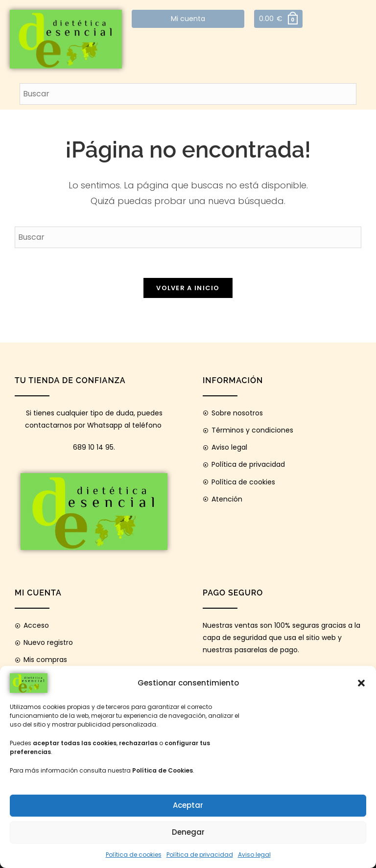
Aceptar (188, 805)
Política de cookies (134, 855)
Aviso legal (254, 855)
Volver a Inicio (188, 288)
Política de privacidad (200, 855)
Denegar (188, 832)
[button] (361, 683)
